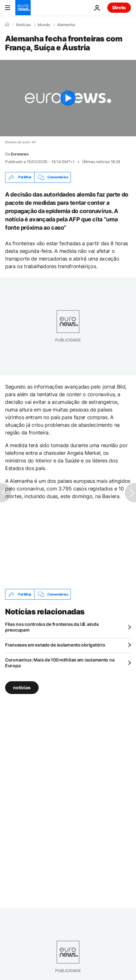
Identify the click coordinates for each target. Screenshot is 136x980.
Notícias (23, 25)
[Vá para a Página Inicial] (23, 8)
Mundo (44, 25)
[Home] (7, 25)
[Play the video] (68, 98)
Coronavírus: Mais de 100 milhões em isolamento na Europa (60, 663)
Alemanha (66, 25)
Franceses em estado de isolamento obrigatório (55, 645)
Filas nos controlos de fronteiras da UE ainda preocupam (52, 627)
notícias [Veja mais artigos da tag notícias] (22, 687)
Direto (119, 7)
